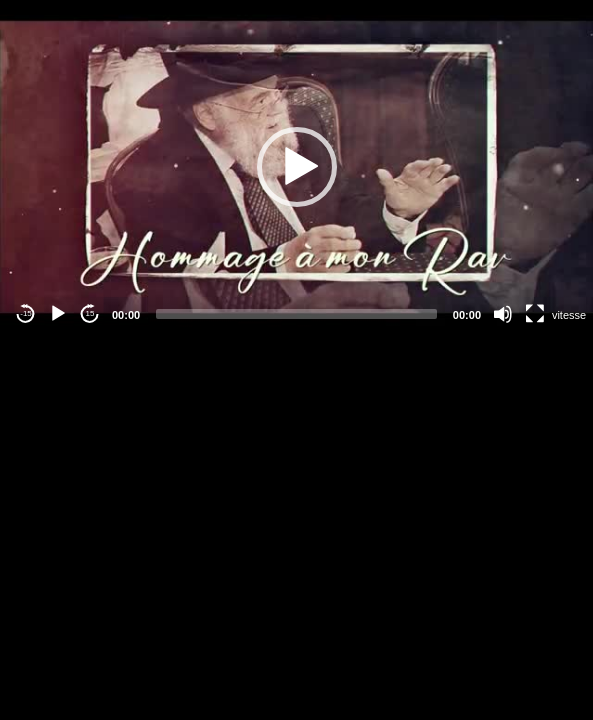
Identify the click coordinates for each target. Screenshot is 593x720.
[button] (297, 167)
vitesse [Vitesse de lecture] (569, 315)
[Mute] (503, 314)
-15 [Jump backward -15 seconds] (26, 313)
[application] (296, 167)
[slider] (296, 314)
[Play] (58, 314)
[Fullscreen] (535, 314)
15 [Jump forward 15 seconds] (90, 313)
